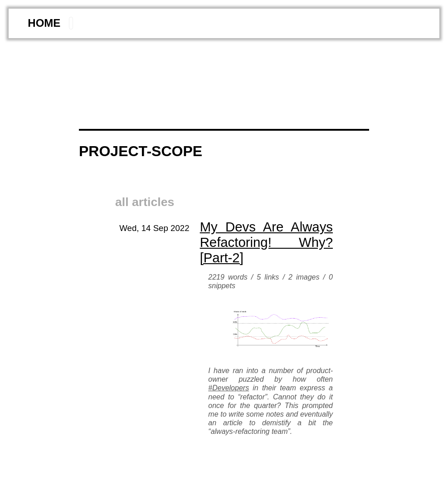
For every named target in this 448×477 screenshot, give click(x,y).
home (44, 23)
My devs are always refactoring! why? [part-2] (266, 242)
